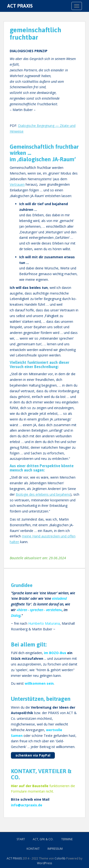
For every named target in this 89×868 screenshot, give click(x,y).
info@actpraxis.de (27, 805)
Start (21, 839)
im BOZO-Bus (55, 653)
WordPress (44, 863)
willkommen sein (39, 683)
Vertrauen (17, 184)
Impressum (55, 849)
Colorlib (60, 858)
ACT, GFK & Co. (43, 839)
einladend (59, 598)
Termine (67, 839)
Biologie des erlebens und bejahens (43, 494)
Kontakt (33, 849)
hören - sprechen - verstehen (39, 610)
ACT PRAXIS (20, 6)
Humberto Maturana (44, 623)
